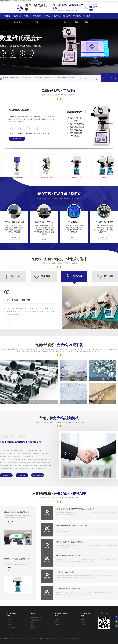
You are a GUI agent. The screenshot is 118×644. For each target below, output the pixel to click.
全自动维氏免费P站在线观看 (35, 621)
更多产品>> (33, 628)
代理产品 (47, 16)
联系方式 (83, 620)
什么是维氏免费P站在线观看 (65, 572)
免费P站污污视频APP (67, 19)
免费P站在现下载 (37, 19)
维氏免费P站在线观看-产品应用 (29, 402)
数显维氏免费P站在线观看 (39, 77)
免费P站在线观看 (27, 77)
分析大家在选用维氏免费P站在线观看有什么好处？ (73, 542)
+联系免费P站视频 (38, 475)
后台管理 (71, 639)
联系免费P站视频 (87, 19)
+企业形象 (22, 475)
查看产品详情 (17, 139)
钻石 (102, 379)
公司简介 (9, 620)
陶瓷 (73, 379)
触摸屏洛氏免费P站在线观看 (20, 178)
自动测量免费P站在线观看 (54, 77)
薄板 (102, 402)
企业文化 (9, 622)
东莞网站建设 (50, 639)
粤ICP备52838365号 (61, 639)
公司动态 (57, 619)
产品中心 (27, 16)
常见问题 (57, 624)
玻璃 (73, 402)
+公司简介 (6, 475)
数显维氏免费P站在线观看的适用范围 (18, 559)
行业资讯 (57, 622)
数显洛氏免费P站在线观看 (50, 178)
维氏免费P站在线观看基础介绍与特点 (68, 589)
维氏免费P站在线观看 (68, 5)
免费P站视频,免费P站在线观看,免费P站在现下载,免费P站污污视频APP (16, 1)
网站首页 (7, 16)
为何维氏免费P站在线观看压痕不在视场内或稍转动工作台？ (76, 509)
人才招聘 (83, 625)
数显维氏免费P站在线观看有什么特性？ (69, 556)
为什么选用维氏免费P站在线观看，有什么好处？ (72, 526)
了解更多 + (14, 238)
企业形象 (9, 625)
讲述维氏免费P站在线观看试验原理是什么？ (18, 512)
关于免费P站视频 (77, 19)
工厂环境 (57, 16)
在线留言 (83, 622)
